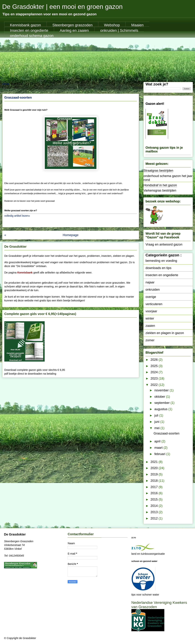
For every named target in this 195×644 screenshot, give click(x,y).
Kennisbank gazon (25, 25)
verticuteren (154, 304)
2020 (155, 468)
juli (157, 415)
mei (157, 428)
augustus (161, 409)
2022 (155, 385)
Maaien (137, 25)
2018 (155, 481)
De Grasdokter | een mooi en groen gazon (62, 7)
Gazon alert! (155, 104)
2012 (155, 518)
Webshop (112, 25)
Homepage (71, 235)
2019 (155, 474)
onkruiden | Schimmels (119, 30)
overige (151, 297)
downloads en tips (158, 268)
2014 (155, 506)
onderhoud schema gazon (32, 35)
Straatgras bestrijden (158, 171)
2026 (155, 360)
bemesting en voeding (161, 261)
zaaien (150, 326)
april (158, 441)
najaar (150, 282)
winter (150, 318)
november (162, 390)
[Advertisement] (97, 58)
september (162, 403)
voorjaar (151, 311)
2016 (155, 493)
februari (160, 454)
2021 (155, 462)
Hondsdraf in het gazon (160, 185)
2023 (155, 378)
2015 (155, 499)
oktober (160, 397)
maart (159, 448)
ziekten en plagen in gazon (165, 333)
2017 (155, 487)
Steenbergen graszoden (72, 25)
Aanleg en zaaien (74, 30)
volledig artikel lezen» (17, 216)
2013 (155, 512)
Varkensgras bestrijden (160, 190)
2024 (155, 372)
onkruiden (153, 289)
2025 (155, 366)
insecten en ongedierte (162, 275)
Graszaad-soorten (18, 97)
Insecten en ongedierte (29, 30)
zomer (150, 340)
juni (157, 422)
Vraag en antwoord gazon (164, 244)
